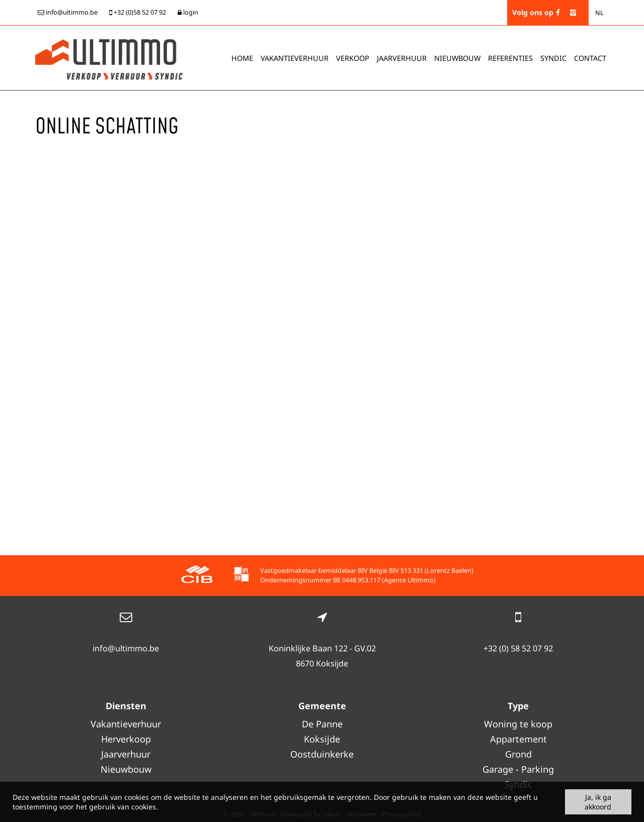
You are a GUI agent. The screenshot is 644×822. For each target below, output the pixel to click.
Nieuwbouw (457, 58)
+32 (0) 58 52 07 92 (518, 648)
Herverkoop (126, 739)
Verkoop (353, 58)
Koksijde (322, 739)
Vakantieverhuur (295, 58)
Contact (590, 58)
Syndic (553, 58)
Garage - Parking (518, 769)
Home (242, 58)
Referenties (510, 58)
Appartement (518, 739)
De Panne (322, 724)
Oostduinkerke (322, 754)
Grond (518, 754)
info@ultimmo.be (126, 648)
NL (599, 13)
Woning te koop (518, 724)
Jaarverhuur (402, 58)
